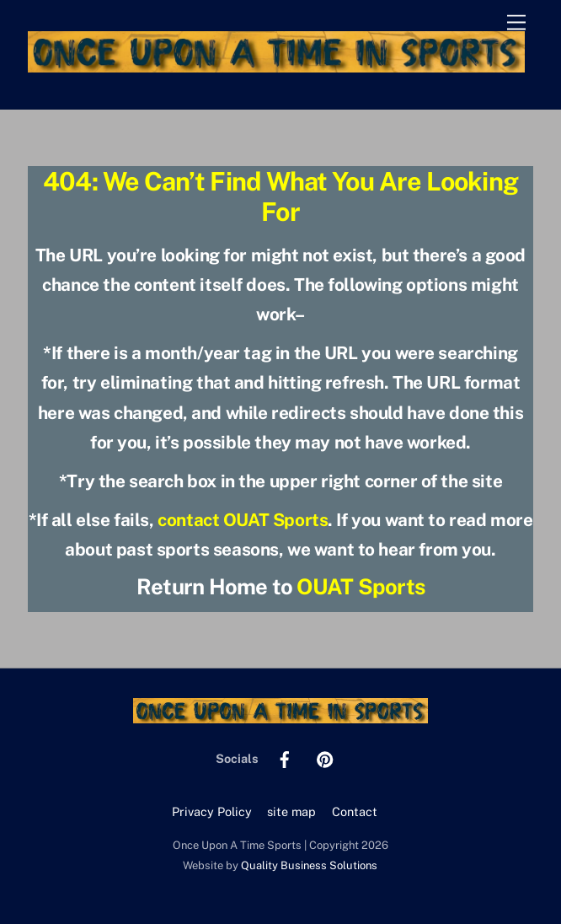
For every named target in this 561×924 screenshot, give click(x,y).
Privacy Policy (212, 811)
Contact (355, 811)
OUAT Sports (361, 587)
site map (291, 811)
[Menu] (516, 23)
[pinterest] (325, 757)
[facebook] (285, 757)
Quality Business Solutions (309, 865)
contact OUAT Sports (243, 520)
